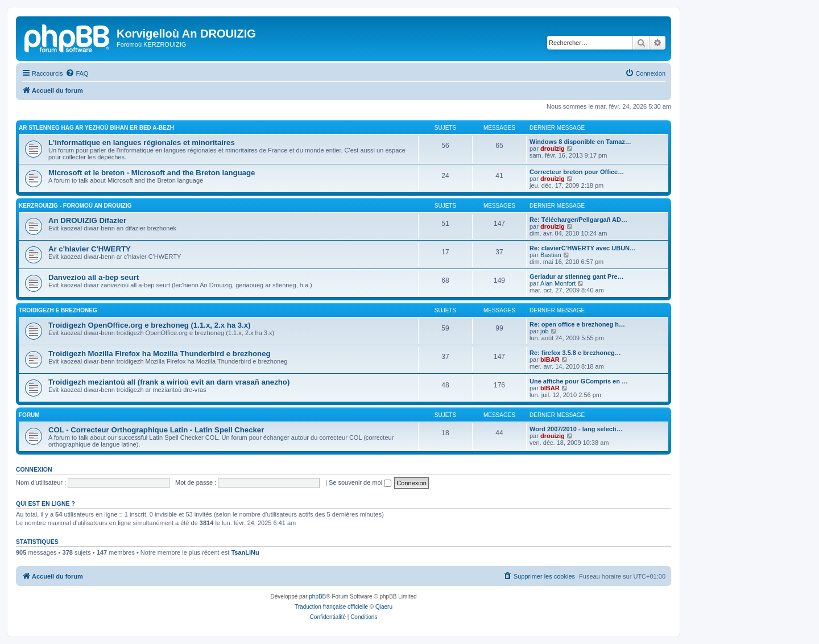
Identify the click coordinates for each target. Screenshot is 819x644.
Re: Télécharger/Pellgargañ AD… (578, 220)
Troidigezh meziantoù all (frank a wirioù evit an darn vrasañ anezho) (169, 382)
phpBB (317, 596)
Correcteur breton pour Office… (577, 172)
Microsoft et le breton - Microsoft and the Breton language (152, 173)
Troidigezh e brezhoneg (58, 310)
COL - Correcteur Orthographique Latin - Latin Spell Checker (156, 430)
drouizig (553, 148)
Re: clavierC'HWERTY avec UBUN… (583, 248)
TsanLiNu (245, 552)
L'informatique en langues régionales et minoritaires (142, 143)
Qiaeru (384, 607)
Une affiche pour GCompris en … (579, 381)
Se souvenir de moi (360, 482)
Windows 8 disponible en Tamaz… (580, 142)
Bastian (551, 255)
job (545, 331)
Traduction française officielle (331, 607)
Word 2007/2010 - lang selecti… (576, 429)
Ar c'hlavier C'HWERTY (90, 249)
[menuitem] (77, 73)
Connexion (34, 469)
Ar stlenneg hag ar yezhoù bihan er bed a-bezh (96, 128)
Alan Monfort (558, 283)
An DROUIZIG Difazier (87, 220)
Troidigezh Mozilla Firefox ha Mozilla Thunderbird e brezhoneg (160, 354)
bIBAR (550, 360)
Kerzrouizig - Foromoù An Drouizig (75, 206)
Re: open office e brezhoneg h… (577, 324)
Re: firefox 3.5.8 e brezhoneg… (575, 353)
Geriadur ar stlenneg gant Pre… (577, 276)
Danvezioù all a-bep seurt (94, 277)
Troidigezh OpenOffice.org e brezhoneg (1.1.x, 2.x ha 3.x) (149, 325)
